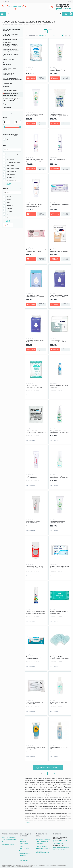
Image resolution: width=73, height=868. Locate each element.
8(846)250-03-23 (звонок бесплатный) (60, 841)
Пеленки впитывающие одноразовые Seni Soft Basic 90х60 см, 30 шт (58, 341)
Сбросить (8, 225)
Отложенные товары (8, 844)
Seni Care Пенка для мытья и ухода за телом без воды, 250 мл (36, 160)
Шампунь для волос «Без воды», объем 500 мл (59, 386)
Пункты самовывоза (42, 841)
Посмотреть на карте (59, 849)
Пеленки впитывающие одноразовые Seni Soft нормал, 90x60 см (59, 251)
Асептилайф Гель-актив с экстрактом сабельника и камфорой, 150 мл (57, 522)
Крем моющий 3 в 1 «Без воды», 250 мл (59, 748)
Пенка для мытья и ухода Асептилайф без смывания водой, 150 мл (60, 477)
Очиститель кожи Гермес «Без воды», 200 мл (59, 703)
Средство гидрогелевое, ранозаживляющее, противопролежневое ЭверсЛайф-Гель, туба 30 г (36, 477)
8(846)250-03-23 (62, 5)
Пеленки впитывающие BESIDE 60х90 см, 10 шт (35, 341)
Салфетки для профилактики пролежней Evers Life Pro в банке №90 (36, 567)
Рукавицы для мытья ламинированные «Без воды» (35, 386)
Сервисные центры (25, 853)
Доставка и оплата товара (44, 839)
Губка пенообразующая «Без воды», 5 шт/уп (34, 703)
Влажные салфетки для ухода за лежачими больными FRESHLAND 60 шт (36, 658)
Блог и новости (23, 844)
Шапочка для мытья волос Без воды (35, 70)
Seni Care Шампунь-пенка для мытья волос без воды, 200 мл (59, 160)
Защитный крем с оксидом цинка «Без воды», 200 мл (36, 748)
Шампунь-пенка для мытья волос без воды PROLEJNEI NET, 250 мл (36, 612)
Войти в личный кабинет (9, 837)
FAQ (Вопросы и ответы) (43, 848)
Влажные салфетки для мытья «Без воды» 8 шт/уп (59, 612)
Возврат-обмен (41, 844)
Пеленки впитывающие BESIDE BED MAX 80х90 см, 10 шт (59, 296)
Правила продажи (41, 846)
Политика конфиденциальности (42, 852)
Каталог (21, 846)
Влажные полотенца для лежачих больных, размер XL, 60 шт (60, 567)
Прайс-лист (22, 856)
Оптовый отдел (23, 858)
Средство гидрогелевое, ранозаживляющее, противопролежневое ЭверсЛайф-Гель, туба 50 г (36, 522)
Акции (21, 851)
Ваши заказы (6, 842)
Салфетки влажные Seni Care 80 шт (59, 205)
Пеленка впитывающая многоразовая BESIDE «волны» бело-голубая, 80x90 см (35, 296)
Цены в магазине (24, 848)
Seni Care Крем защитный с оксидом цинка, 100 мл (34, 205)
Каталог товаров (2, 14)
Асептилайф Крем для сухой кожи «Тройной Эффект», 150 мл (60, 70)
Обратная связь (24, 860)
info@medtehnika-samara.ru (61, 847)
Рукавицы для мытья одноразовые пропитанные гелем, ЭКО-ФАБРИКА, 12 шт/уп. (36, 432)
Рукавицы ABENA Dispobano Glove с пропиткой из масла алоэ (59, 658)
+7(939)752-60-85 (63, 7)
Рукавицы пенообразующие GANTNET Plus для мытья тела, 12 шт (59, 115)
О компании (22, 841)
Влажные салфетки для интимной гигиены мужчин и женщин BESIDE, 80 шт (36, 251)
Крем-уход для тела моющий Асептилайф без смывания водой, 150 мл (60, 432)
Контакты (59, 10)
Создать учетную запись (9, 839)
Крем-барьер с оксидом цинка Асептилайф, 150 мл (35, 115)
